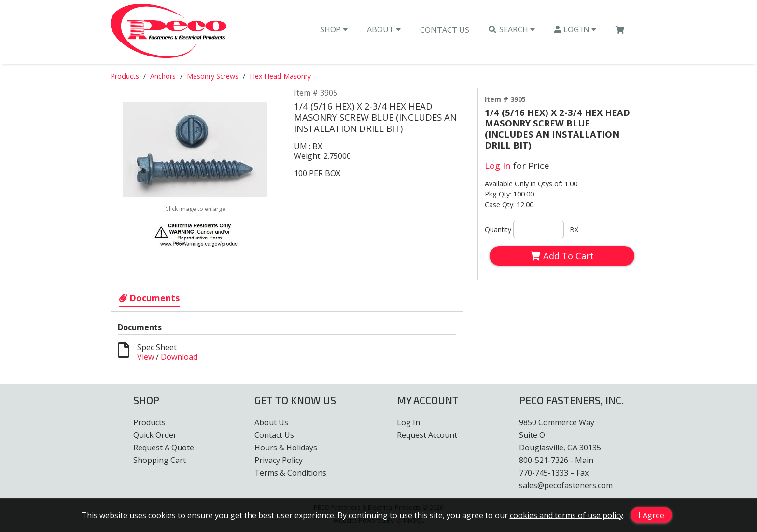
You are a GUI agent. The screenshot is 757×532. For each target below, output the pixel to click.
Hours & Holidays (286, 448)
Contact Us (445, 30)
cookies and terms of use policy (567, 515)
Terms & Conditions (290, 473)
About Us (271, 422)
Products (125, 76)
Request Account (427, 435)
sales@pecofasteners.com (566, 485)
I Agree (651, 515)
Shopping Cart (160, 460)
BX (574, 230)
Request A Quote (164, 448)
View (146, 357)
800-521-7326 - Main (556, 460)
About (384, 29)
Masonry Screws (213, 76)
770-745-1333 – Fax (554, 473)
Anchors (163, 76)
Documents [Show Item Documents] (150, 298)
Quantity (498, 230)
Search (512, 29)
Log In (575, 29)
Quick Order (155, 435)
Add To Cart (562, 256)
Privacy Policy (279, 460)
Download (179, 357)
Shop (334, 29)
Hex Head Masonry (280, 76)
